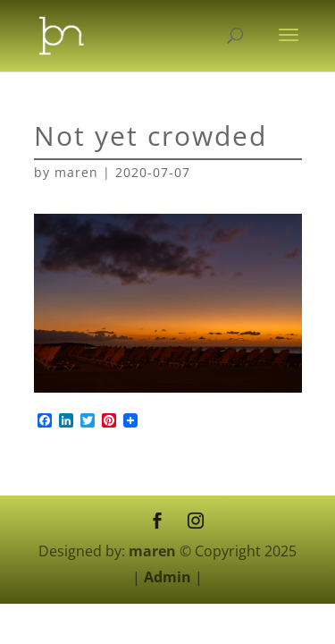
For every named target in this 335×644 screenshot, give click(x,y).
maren (76, 172)
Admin (167, 577)
